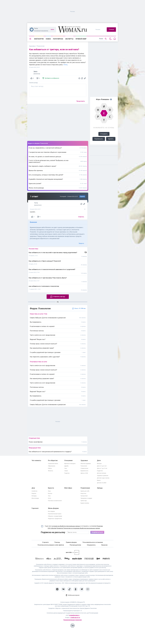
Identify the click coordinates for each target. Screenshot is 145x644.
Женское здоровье (86, 464)
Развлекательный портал (55, 514)
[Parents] (106, 559)
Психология (84, 466)
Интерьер (34, 496)
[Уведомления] (115, 39)
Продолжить (81, 101)
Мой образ (68, 488)
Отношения (68, 460)
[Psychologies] (89, 559)
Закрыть (81, 243)
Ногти (49, 498)
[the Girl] (98, 559)
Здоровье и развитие (103, 476)
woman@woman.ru (74, 615)
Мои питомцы (35, 498)
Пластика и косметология (55, 501)
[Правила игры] (111, 99)
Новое (48, 39)
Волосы (50, 493)
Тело (49, 496)
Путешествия (84, 496)
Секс (66, 468)
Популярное (58, 39)
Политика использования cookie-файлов (51, 545)
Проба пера (84, 501)
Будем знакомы (85, 503)
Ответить (81, 217)
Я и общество (53, 460)
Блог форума (51, 511)
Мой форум (39, 39)
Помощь (57, 542)
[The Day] (49, 559)
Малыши (99, 464)
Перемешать (99, 139)
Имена (99, 480)
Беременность (84, 471)
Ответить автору (33, 83)
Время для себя (85, 491)
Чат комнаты (36, 460)
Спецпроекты (91, 545)
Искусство (83, 493)
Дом (33, 488)
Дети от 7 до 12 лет (102, 468)
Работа (50, 468)
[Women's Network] (72, 554)
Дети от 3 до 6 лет (102, 466)
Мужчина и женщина (70, 464)
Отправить (104, 134)
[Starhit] (67, 559)
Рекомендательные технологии (72, 620)
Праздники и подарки (86, 498)
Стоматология (84, 468)
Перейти (82, 196)
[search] (103, 39)
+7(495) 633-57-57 (75, 618)
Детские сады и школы (103, 478)
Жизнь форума (53, 508)
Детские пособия (102, 483)
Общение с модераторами (55, 516)
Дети (99, 460)
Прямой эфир (81, 39)
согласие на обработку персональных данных (66, 526)
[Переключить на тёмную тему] (110, 39)
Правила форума (71, 542)
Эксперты (69, 39)
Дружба (66, 466)
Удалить (111, 139)
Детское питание (102, 473)
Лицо (49, 491)
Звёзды (100, 488)
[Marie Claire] (77, 559)
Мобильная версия (74, 595)
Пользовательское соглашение (93, 542)
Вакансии (104, 545)
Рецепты (34, 493)
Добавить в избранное (52, 78)
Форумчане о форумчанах (55, 519)
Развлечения (85, 488)
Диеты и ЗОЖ (84, 473)
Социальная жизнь (53, 464)
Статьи (111, 29)
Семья (66, 471)
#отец (66, 65)
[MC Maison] (58, 559)
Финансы (50, 471)
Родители (67, 473)
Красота (51, 488)
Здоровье (32, 46)
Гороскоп (35, 508)
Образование (52, 466)
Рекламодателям (75, 545)
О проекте (45, 542)
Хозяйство (34, 491)
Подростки (100, 471)
